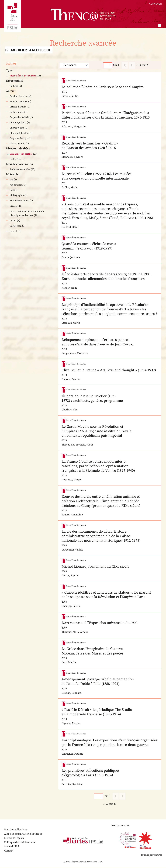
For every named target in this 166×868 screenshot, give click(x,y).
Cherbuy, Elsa (17, 128)
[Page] (108, 65)
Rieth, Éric (15, 159)
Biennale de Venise (19, 201)
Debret (13, 231)
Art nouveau (16, 185)
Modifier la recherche (31, 50)
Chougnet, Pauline (19, 133)
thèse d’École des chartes (23, 76)
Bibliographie (17, 195)
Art (11, 180)
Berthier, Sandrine (19, 96)
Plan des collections (16, 830)
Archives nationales (20, 169)
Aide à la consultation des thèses (23, 834)
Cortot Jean (16, 226)
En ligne (14, 86)
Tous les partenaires (151, 855)
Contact (9, 851)
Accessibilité (12, 847)
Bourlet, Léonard (19, 102)
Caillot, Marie (17, 112)
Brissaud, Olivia (18, 107)
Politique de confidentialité (20, 843)
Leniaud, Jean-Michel (21, 154)
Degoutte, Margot (19, 138)
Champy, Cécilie (18, 123)
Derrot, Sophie (17, 144)
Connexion (156, 4)
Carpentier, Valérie (19, 117)
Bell (12, 190)
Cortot (13, 221)
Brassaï (13, 206)
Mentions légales (14, 838)
